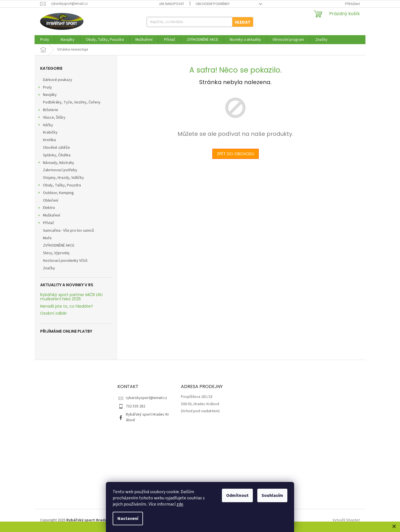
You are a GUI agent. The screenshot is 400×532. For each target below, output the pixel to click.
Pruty (45, 88)
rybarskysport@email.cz (146, 398)
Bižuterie (48, 111)
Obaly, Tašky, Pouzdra (59, 186)
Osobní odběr (54, 313)
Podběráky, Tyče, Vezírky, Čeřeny (72, 102)
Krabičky (51, 132)
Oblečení (51, 200)
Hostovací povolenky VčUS (66, 261)
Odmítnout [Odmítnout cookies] (237, 495)
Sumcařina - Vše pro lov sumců (69, 231)
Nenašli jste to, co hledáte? (67, 306)
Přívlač (46, 224)
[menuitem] (45, 40)
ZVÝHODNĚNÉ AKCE (59, 245)
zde (180, 504)
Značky (49, 268)
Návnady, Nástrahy (56, 163)
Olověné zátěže (57, 148)
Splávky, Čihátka (57, 155)
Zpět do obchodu (236, 154)
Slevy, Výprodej (57, 253)
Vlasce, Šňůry (51, 118)
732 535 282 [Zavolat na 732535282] (136, 406)
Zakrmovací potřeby (61, 170)
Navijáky (47, 95)
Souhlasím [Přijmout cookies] (272, 495)
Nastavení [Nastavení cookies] (128, 519)
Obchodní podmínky (213, 4)
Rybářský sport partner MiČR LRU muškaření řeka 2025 (71, 297)
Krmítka (50, 140)
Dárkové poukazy (58, 80)
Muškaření (49, 216)
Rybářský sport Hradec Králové (147, 417)
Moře (48, 238)
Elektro (46, 208)
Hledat (243, 22)
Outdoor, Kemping (56, 193)
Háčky (45, 126)
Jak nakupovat (171, 4)
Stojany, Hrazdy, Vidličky (64, 178)
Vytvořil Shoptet (346, 520)
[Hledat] (200, 22)
